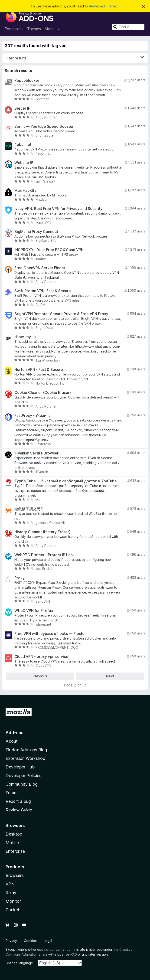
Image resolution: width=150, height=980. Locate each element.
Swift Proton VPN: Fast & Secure (43, 291)
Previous (40, 676)
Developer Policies (23, 776)
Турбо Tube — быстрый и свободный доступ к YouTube (66, 481)
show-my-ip (25, 337)
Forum (12, 793)
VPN (10, 884)
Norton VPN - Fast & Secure (39, 370)
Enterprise (15, 851)
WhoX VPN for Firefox (34, 611)
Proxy (20, 578)
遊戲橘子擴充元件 (29, 509)
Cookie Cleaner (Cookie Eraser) (43, 393)
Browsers (15, 875)
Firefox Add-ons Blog (26, 750)
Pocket (13, 910)
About (12, 741)
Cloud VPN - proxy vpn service (41, 657)
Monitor (13, 901)
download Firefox (103, 6)
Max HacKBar (26, 191)
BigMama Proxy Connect (36, 232)
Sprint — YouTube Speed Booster (44, 126)
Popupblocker (27, 80)
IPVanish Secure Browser (36, 453)
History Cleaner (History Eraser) (42, 532)
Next (110, 676)
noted (49, 949)
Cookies (30, 941)
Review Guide (19, 810)
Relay (11, 893)
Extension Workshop (25, 758)
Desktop (14, 834)
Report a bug (18, 801)
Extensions (14, 29)
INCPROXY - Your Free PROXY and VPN (49, 250)
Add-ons (15, 733)
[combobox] (128, 27)
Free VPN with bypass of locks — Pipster (50, 634)
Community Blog (22, 784)
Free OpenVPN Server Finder (40, 268)
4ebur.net (23, 145)
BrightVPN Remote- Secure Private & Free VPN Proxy (61, 314)
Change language (19, 963)
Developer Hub (20, 767)
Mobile (12, 843)
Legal (48, 941)
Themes (34, 29)
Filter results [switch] (74, 58)
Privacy (11, 941)
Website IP (24, 163)
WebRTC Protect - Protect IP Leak (45, 555)
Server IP (22, 108)
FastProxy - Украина (33, 416)
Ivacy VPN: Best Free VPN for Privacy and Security (58, 209)
